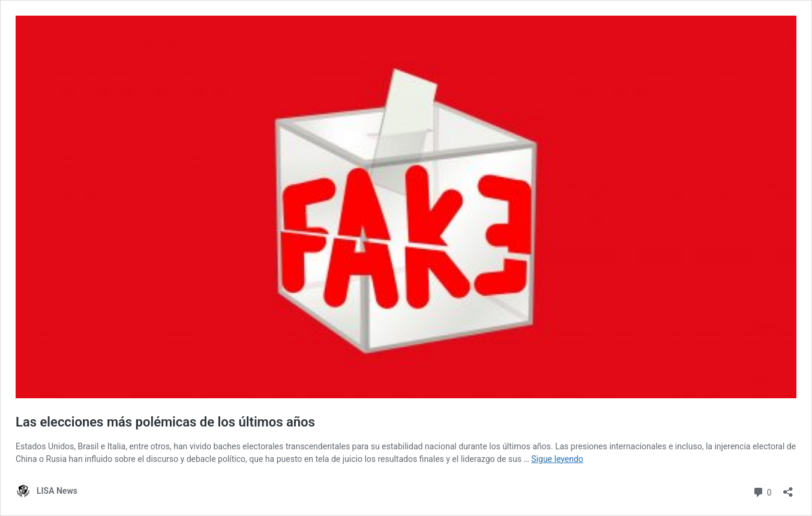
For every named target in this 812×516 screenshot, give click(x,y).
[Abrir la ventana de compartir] (788, 488)
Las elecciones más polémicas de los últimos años (165, 422)
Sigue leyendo (557, 459)
